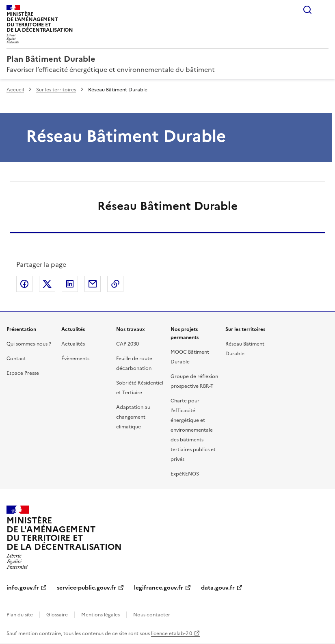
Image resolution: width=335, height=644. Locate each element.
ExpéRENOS (185, 474)
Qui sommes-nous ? (29, 344)
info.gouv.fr (23, 588)
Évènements (75, 359)
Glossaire (57, 615)
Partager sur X (47, 284)
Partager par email (93, 284)
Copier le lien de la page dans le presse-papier (115, 284)
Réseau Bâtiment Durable (167, 206)
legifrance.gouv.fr (159, 588)
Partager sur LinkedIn (70, 284)
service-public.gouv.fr (86, 588)
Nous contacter (152, 615)
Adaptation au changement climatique (133, 417)
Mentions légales (100, 615)
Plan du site (20, 615)
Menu (324, 10)
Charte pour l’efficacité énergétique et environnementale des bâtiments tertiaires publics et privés (193, 430)
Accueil (15, 90)
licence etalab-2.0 (172, 633)
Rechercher (307, 10)
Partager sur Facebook (24, 284)
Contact (16, 359)
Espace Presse (23, 373)
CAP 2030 (128, 344)
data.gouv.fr (218, 588)
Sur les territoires (56, 90)
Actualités (73, 344)
